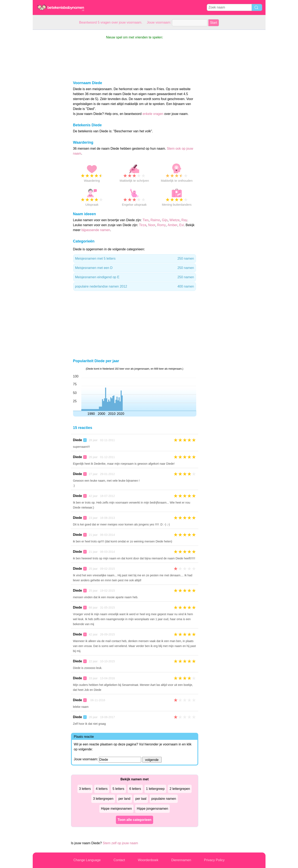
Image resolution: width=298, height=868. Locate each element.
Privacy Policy (214, 860)
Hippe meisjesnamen (116, 809)
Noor (152, 225)
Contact (119, 860)
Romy (161, 225)
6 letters (135, 789)
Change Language (87, 860)
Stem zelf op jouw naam (120, 843)
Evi (181, 225)
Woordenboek (148, 860)
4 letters (102, 789)
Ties (146, 220)
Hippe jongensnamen (152, 809)
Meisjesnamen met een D (135, 268)
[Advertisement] (49, 92)
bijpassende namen (96, 230)
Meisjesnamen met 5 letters (135, 259)
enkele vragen (153, 114)
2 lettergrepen (180, 789)
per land (124, 799)
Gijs (165, 220)
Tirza (143, 225)
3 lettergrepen (103, 799)
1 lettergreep (155, 789)
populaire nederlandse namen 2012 (135, 287)
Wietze (175, 220)
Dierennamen (181, 860)
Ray (184, 220)
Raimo (155, 220)
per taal (141, 799)
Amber (172, 225)
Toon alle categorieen (134, 820)
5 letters (118, 789)
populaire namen (164, 799)
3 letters (85, 789)
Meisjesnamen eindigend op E (135, 277)
